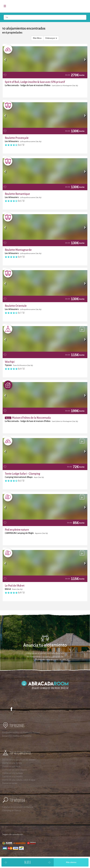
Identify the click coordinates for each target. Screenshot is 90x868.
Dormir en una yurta (11, 766)
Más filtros (37, 38)
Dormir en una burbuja (12, 773)
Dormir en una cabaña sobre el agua (19, 780)
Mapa (28, 862)
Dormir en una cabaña (12, 776)
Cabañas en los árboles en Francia (18, 807)
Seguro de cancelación (13, 834)
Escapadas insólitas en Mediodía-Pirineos (21, 732)
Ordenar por (51, 38)
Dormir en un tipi (10, 783)
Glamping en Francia (12, 810)
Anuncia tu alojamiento (45, 645)
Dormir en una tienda (12, 763)
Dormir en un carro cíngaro (14, 770)
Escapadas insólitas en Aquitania (17, 736)
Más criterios (71, 862)
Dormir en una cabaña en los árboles (19, 760)
